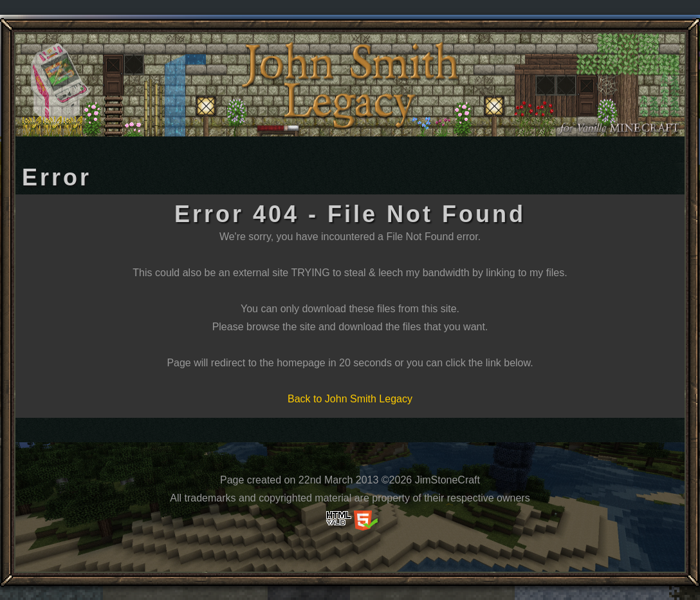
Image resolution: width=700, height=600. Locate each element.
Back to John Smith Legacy (350, 399)
